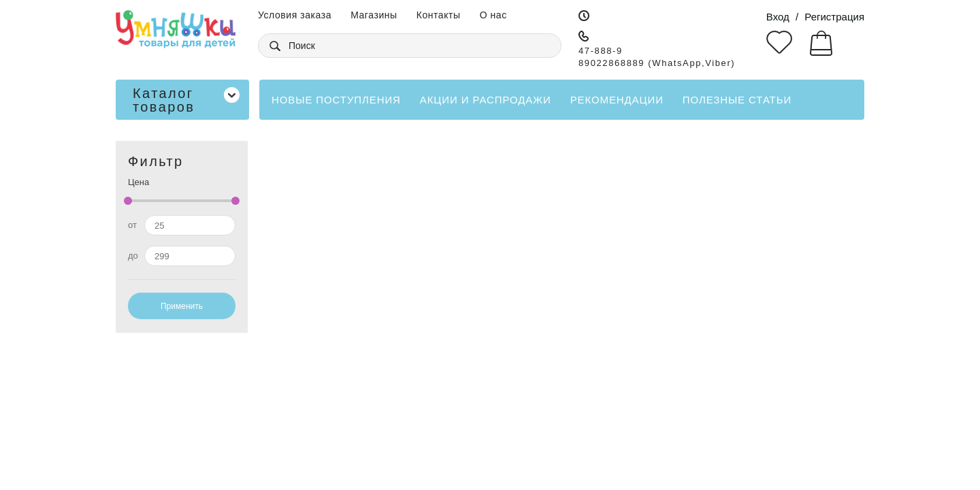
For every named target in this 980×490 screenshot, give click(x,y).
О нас (493, 15)
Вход (778, 17)
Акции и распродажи (486, 100)
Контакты (439, 15)
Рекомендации (617, 100)
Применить (182, 306)
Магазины (374, 15)
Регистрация (834, 17)
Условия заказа (295, 15)
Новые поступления (336, 100)
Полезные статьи (737, 100)
